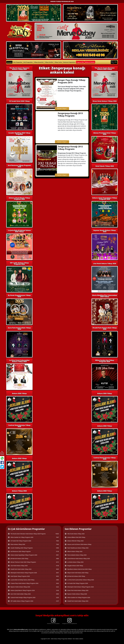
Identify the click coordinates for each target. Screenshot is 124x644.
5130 (57, 551)
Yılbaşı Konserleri (39, 62)
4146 (57, 566)
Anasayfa (9, 62)
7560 (57, 544)
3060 (57, 594)
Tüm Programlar (18, 62)
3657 (57, 573)
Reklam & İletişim (90, 62)
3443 (57, 583)
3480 (57, 580)
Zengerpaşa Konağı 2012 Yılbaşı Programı (70, 148)
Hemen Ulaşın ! (62, 108)
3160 (57, 590)
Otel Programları (28, 62)
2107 (57, 601)
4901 (57, 555)
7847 (57, 537)
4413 (57, 562)
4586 (57, 559)
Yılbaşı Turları (58, 62)
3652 (57, 576)
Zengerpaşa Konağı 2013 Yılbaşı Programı (70, 114)
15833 (57, 534)
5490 (57, 548)
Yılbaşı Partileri (49, 62)
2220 (57, 597)
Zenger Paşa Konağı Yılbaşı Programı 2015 (72, 81)
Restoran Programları (69, 62)
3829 (57, 569)
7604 (57, 541)
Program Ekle (80, 62)
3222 (57, 587)
